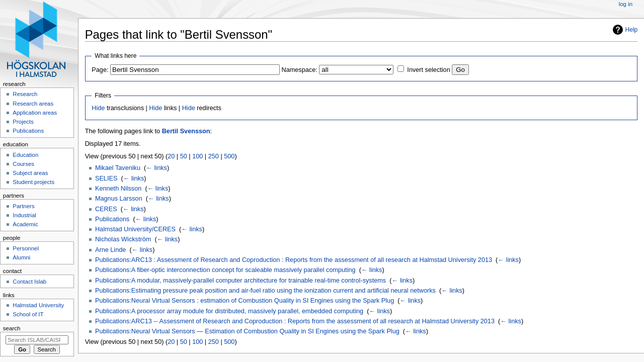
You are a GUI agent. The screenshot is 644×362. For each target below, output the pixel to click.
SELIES (106, 178)
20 (171, 156)
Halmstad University (38, 305)
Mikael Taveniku (118, 168)
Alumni (21, 257)
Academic (25, 224)
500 (229, 156)
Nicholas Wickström (123, 239)
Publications (112, 219)
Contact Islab (29, 282)
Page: (100, 70)
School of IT (28, 314)
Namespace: (300, 70)
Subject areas (30, 173)
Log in (626, 4)
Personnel (26, 248)
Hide (98, 108)
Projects (23, 122)
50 (184, 156)
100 (197, 156)
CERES (106, 209)
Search (12, 328)
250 (214, 156)
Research (25, 94)
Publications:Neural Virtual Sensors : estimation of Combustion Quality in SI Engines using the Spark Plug (245, 301)
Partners (23, 206)
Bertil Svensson (186, 131)
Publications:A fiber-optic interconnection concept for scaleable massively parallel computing (225, 270)
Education (25, 155)
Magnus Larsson (119, 199)
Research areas (33, 104)
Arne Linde (110, 250)
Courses (23, 164)
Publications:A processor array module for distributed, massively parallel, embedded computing (229, 311)
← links (156, 168)
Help (632, 30)
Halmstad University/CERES (135, 229)
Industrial (24, 215)
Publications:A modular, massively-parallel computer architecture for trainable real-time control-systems (240, 281)
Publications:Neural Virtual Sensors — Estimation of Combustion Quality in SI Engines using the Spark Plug (247, 331)
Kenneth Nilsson (118, 189)
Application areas (35, 113)
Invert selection (428, 70)
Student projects (33, 182)
